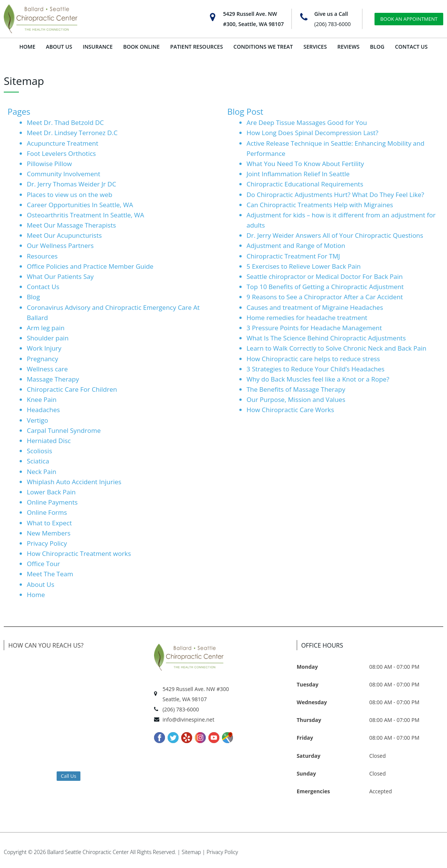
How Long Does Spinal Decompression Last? (312, 133)
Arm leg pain (46, 328)
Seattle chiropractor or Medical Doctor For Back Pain (325, 276)
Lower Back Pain (51, 492)
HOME (27, 47)
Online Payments (52, 502)
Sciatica (38, 461)
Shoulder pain (48, 338)
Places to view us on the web (69, 195)
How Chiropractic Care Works (290, 410)
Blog (33, 297)
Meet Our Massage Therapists (71, 225)
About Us (41, 584)
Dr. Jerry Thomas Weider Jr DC (72, 184)
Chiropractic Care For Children (72, 389)
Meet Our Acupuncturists (64, 235)
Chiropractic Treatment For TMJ (293, 256)
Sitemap (191, 852)
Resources (42, 256)
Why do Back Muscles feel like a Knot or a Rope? (318, 379)
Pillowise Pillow (49, 164)
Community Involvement (64, 174)
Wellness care (47, 369)
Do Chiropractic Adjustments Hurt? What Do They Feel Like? (335, 195)
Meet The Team (50, 574)
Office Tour (43, 564)
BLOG (377, 47)
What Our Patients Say (60, 276)
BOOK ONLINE (141, 47)
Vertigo (37, 420)
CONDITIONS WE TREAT (263, 47)
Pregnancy (42, 359)
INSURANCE (98, 47)
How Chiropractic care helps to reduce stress (313, 359)
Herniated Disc (49, 441)
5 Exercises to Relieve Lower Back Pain (304, 266)
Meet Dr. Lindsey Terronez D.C (72, 133)
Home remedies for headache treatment (307, 318)
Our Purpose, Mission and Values (296, 399)
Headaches (43, 410)
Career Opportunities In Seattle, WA (80, 205)
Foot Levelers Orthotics (61, 153)
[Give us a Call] (304, 17)
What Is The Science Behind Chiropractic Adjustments (326, 338)
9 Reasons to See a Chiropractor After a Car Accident (325, 297)
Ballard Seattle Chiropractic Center (88, 852)
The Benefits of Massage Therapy (296, 389)
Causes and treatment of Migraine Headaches (315, 307)
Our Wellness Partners (60, 245)
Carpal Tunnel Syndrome (64, 430)
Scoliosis (39, 451)
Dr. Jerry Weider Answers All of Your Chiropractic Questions (335, 235)
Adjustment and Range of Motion (296, 245)
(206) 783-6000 (333, 24)
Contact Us (43, 287)
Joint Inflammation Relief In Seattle (298, 174)
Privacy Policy (47, 543)
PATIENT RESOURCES (197, 47)
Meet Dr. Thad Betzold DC (65, 122)
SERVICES (315, 47)
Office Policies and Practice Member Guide (90, 266)
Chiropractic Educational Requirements (305, 184)
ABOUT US (59, 47)
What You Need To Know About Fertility (305, 164)
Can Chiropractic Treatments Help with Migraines (320, 205)
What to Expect (49, 523)
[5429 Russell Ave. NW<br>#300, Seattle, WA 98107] (213, 17)
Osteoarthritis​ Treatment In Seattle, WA (86, 215)
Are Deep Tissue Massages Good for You (307, 122)
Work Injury (44, 348)
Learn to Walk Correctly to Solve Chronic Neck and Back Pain (336, 348)
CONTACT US (411, 47)
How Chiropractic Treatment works (79, 553)
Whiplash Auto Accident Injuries (74, 482)
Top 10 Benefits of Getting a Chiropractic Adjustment (325, 287)
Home (36, 595)
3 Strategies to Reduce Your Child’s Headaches (315, 369)
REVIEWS (349, 47)
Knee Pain (42, 399)
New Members (49, 533)
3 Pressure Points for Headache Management (314, 328)
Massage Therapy (53, 379)
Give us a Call (331, 14)
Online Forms (47, 512)
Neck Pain (42, 472)
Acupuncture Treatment (62, 143)
